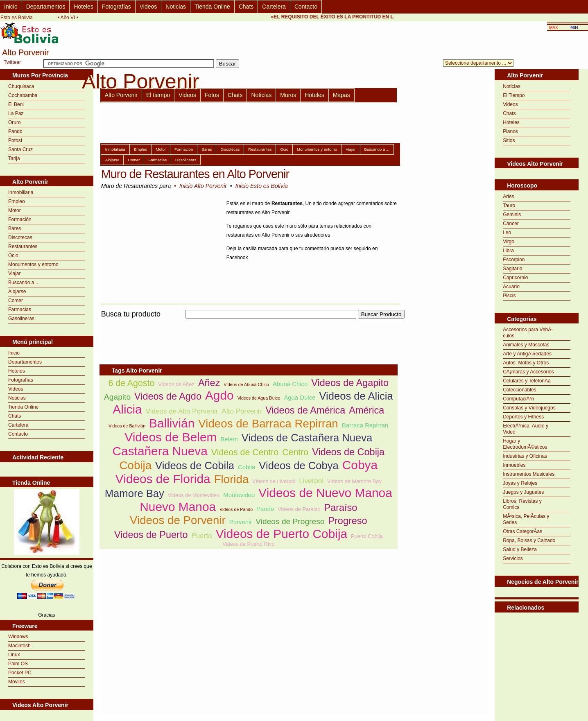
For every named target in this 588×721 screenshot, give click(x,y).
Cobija (136, 465)
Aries (508, 197)
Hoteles (83, 7)
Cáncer (511, 224)
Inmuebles (514, 465)
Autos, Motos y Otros (526, 363)
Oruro (15, 122)
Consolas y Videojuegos (529, 408)
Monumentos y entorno (33, 264)
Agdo (219, 395)
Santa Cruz (20, 149)
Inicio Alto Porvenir (203, 186)
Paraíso (341, 508)
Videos (148, 7)
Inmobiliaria (21, 192)
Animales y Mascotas (526, 345)
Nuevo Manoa (178, 507)
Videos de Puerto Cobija (282, 534)
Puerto (201, 536)
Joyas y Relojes (520, 483)
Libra (508, 251)
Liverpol (311, 481)
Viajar (14, 273)
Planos (510, 131)
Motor (15, 210)
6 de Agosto (132, 383)
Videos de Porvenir (178, 520)
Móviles (17, 682)
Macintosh (19, 646)
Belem (229, 439)
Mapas (341, 95)
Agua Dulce (300, 397)
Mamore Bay (135, 493)
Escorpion (514, 260)
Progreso (347, 521)
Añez (209, 383)
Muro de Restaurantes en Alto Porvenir (195, 174)
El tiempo (158, 95)
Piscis (509, 296)
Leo (507, 233)
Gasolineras (21, 319)
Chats (246, 7)
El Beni (16, 104)
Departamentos (46, 7)
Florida (232, 479)
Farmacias (20, 310)
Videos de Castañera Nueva (307, 438)
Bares (15, 228)
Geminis (512, 215)
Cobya (360, 465)
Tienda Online (212, 7)
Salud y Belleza (520, 549)
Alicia (127, 409)
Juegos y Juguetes (523, 492)
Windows (18, 637)
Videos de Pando (236, 509)
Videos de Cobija (348, 452)
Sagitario (512, 269)
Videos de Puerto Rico (248, 544)
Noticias (176, 7)
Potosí (15, 140)
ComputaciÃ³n (518, 399)
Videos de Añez (176, 384)
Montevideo (239, 495)
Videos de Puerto (151, 535)
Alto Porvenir (121, 95)
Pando (15, 131)
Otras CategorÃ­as (522, 531)
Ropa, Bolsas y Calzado (529, 540)
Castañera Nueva (160, 451)
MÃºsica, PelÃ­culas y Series (526, 519)
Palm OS (18, 664)
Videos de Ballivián (127, 426)
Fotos (212, 95)
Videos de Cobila (195, 466)
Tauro (509, 206)
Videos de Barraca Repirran (268, 424)
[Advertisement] (249, 323)
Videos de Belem (171, 437)
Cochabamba (23, 95)
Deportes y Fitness (523, 417)
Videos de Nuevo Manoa (325, 493)
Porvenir (241, 522)
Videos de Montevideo (194, 495)
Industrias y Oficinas (525, 456)
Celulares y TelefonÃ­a (527, 381)
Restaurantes (23, 246)
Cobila (247, 467)
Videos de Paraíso (299, 509)
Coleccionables (519, 390)
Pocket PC (20, 673)
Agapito (117, 397)
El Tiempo (514, 95)
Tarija (14, 158)
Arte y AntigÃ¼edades (527, 354)
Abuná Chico (290, 384)
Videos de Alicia (356, 396)
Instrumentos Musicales (529, 474)
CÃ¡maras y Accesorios (528, 372)
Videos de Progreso (290, 521)
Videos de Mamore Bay (354, 481)
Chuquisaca (21, 86)
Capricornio (515, 278)
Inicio (11, 7)
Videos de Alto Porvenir (182, 411)
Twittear (12, 62)
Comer (16, 301)
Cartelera (274, 7)
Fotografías (116, 7)
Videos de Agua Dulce (259, 398)
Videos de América (305, 410)
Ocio (13, 255)
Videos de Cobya (299, 466)
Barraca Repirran (365, 425)
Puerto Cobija (367, 536)
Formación (20, 219)
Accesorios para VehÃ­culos (528, 333)
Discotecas (20, 237)
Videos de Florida (163, 479)
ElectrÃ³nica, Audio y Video (526, 429)
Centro (295, 452)
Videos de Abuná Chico (246, 384)
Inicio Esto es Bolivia (261, 186)
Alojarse (17, 292)
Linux (14, 655)
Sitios (509, 140)
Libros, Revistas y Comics (522, 504)
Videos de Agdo (168, 396)
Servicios (513, 558)
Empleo (17, 201)
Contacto (306, 7)
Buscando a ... (24, 283)
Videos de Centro (245, 452)
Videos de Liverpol (274, 481)
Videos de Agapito (350, 383)
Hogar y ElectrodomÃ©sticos (525, 444)
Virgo (509, 242)
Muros (288, 95)
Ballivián (172, 423)
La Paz (16, 113)
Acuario (511, 287)
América (366, 410)
